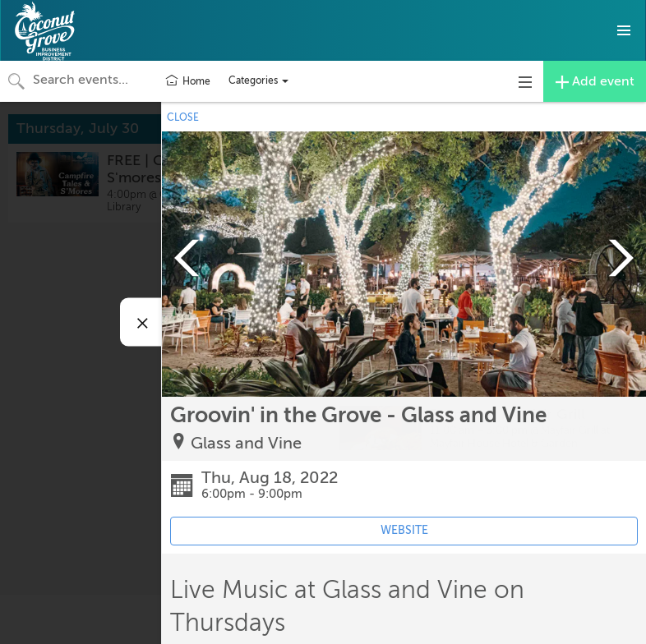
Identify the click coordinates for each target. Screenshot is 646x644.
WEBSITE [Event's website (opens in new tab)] (404, 530)
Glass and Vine (246, 443)
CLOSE (183, 117)
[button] (624, 30)
